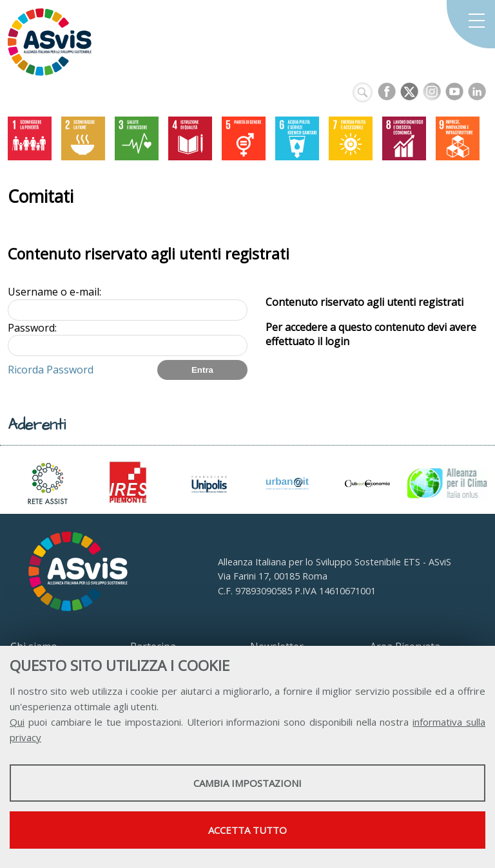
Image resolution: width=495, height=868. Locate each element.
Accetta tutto (247, 830)
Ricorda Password (51, 370)
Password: (32, 328)
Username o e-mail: (54, 292)
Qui (17, 722)
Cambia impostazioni (247, 783)
